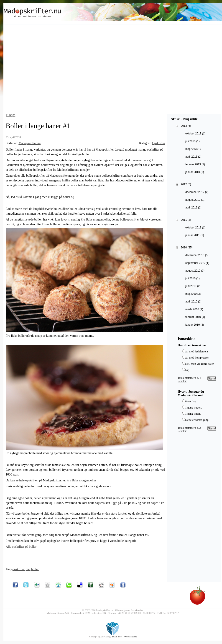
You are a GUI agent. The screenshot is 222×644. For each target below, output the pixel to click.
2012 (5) (186, 184)
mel (28, 569)
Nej (187, 370)
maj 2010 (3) (193, 294)
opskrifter (19, 569)
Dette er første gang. (197, 420)
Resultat (182, 381)
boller (35, 569)
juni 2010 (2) (193, 286)
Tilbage (10, 115)
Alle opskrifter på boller (21, 547)
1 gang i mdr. (193, 414)
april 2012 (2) (193, 208)
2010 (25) (187, 248)
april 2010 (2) (193, 302)
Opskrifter (158, 143)
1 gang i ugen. (194, 407)
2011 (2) (186, 220)
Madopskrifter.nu (29, 143)
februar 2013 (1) (195, 164)
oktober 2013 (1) (195, 134)
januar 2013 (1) (195, 172)
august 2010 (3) (195, 271)
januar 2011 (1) (195, 235)
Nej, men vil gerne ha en (200, 364)
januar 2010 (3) (195, 325)
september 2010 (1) (197, 263)
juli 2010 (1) (193, 278)
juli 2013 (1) (193, 141)
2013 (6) (186, 126)
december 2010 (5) (197, 255)
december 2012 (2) (197, 192)
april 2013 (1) (193, 157)
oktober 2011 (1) (195, 228)
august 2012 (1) (195, 200)
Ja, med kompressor (197, 358)
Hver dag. (191, 401)
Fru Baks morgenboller (95, 219)
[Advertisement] (43, 70)
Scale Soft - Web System (124, 637)
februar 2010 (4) (195, 317)
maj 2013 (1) (193, 149)
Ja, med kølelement (197, 351)
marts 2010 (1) (194, 309)
